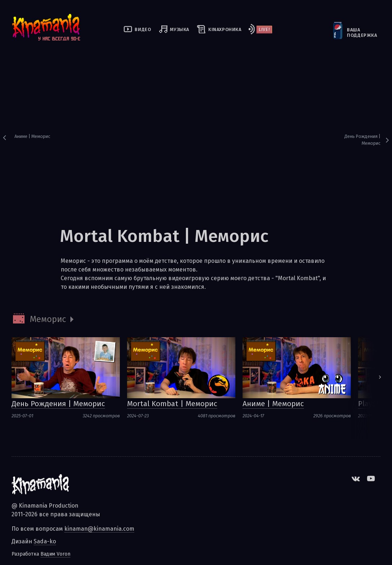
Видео (143, 29)
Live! (264, 29)
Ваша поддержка (347, 32)
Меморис (48, 319)
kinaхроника (225, 29)
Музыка (180, 29)
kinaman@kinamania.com (99, 529)
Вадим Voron (55, 554)
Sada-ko (45, 541)
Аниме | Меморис (32, 136)
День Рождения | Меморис (362, 140)
